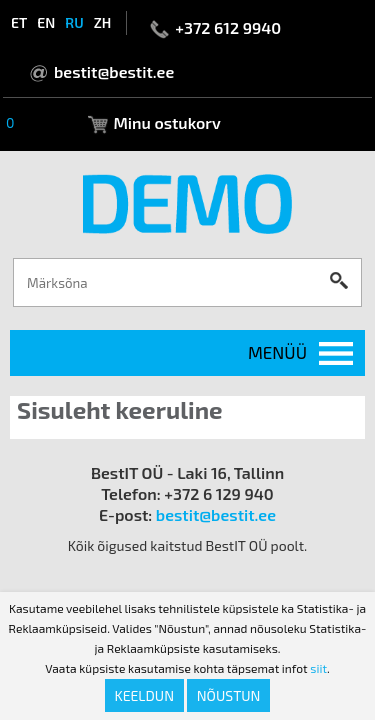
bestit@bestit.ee (114, 71)
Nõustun (229, 695)
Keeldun (145, 695)
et (19, 22)
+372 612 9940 (228, 27)
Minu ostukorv (166, 122)
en (46, 22)
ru (74, 22)
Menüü (277, 352)
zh (103, 22)
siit (318, 668)
